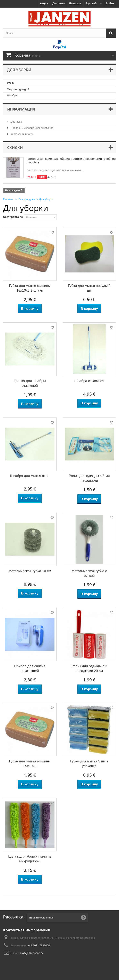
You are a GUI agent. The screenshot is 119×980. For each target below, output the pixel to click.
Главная (8, 199)
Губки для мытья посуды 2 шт (89, 288)
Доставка (59, 3)
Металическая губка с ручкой (89, 573)
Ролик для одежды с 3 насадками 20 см (89, 669)
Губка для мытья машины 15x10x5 (30, 764)
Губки (11, 83)
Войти (110, 3)
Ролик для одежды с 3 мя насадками (89, 478)
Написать (75, 3)
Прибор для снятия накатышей (30, 669)
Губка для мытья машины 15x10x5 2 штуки (30, 288)
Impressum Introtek (22, 134)
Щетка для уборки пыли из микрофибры (30, 859)
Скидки (15, 147)
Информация (21, 109)
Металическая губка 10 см (30, 571)
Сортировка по (13, 217)
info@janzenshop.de (32, 953)
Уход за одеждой (18, 89)
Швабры (13, 95)
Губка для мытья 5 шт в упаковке (89, 764)
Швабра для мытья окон (30, 476)
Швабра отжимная (89, 381)
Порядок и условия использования (32, 128)
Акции (44, 3)
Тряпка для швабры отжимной (30, 383)
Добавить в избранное (52, 233)
